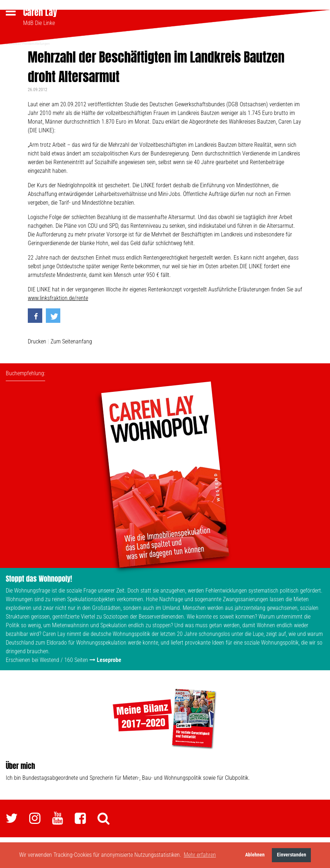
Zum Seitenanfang (71, 340)
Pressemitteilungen (36, 42)
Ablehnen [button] (255, 855)
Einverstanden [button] (292, 855)
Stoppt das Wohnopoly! (39, 578)
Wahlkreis (13, 42)
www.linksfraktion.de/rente (58, 297)
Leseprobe (109, 659)
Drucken (37, 340)
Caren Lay (40, 12)
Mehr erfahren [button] (200, 855)
